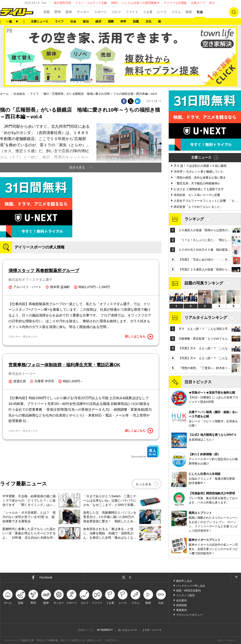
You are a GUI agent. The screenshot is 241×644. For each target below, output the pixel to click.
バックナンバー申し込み (191, 586)
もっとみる (144, 484)
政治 (86, 21)
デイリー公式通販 (175, 3)
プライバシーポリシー (189, 615)
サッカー (83, 12)
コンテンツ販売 (185, 595)
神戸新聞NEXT (105, 630)
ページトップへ (236, 577)
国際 (111, 21)
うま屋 (148, 12)
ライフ (59, 21)
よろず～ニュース (152, 630)
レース (162, 12)
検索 (234, 12)
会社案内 (181, 600)
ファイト (132, 12)
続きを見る (77, 167)
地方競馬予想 (62, 3)
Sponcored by (145, 452)
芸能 (47, 12)
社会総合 (19, 94)
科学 (123, 21)
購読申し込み (184, 581)
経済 (98, 21)
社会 (200, 12)
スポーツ (100, 12)
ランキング (194, 219)
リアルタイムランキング (206, 318)
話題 (136, 21)
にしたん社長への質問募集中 (141, 3)
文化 (148, 21)
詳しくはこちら (139, 337)
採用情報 (181, 605)
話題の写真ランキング (204, 283)
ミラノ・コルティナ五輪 (91, 3)
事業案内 (181, 610)
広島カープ (198, 3)
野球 (58, 12)
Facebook (46, 577)
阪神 (69, 12)
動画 (189, 12)
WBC (114, 3)
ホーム (4, 94)
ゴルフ (116, 12)
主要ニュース (40, 21)
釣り (212, 3)
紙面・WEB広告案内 (188, 590)
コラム (176, 12)
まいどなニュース (127, 630)
